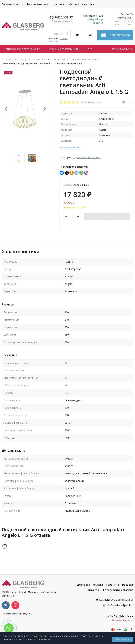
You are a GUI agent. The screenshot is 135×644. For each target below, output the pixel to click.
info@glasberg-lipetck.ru (95, 21)
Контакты (60, 4)
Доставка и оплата (90, 585)
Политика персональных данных (18, 614)
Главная (6, 60)
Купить (107, 216)
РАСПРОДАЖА (123, 49)
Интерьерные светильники (24, 49)
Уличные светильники (65, 49)
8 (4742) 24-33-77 (61, 17)
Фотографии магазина (82, 4)
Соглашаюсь (123, 639)
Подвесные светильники (84, 60)
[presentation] (6, 109)
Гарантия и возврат (38, 4)
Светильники (58, 60)
